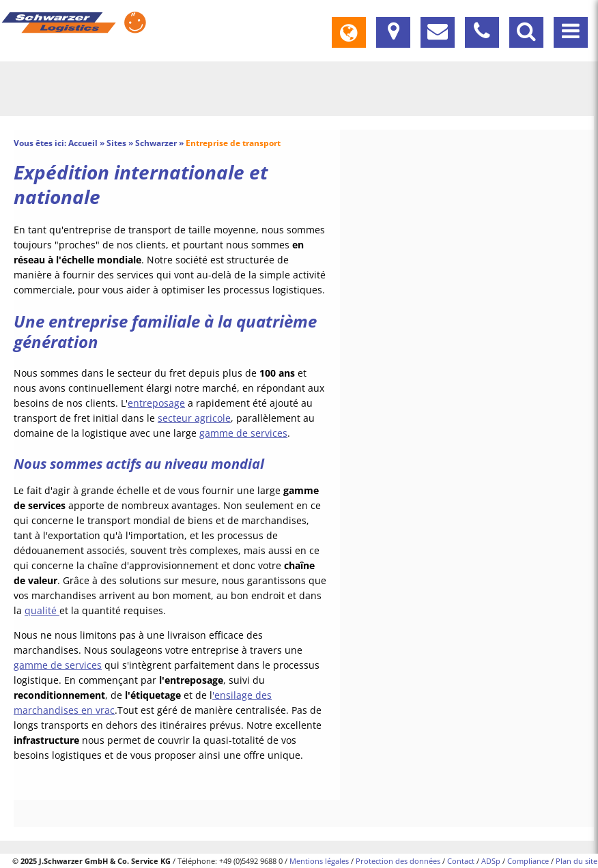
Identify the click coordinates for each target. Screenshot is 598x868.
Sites (116, 143)
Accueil (83, 143)
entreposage (156, 403)
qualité (42, 610)
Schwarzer (156, 143)
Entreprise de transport (233, 143)
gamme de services (243, 433)
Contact (461, 861)
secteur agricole (194, 418)
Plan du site (576, 861)
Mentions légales (319, 861)
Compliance (528, 861)
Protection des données (398, 861)
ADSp (491, 861)
